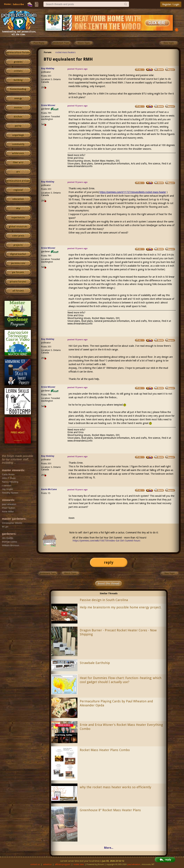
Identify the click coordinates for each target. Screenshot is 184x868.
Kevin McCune (49, 489)
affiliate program (63, 864)
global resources (18, 227)
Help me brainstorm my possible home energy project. (121, 607)
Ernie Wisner (48, 105)
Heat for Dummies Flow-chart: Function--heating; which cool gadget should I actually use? (121, 680)
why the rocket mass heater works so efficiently (115, 787)
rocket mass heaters (65, 52)
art (18, 172)
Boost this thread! (109, 584)
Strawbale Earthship (95, 663)
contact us (35, 864)
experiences (18, 218)
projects (18, 245)
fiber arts (18, 162)
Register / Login (171, 4)
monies (18, 108)
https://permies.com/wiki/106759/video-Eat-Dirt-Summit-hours (106, 541)
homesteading (18, 89)
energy (18, 99)
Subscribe (18, 4)
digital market (18, 254)
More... (109, 848)
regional (18, 190)
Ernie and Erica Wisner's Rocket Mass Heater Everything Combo (121, 727)
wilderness (18, 153)
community (18, 144)
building (18, 80)
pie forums (18, 272)
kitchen (18, 117)
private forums (18, 282)
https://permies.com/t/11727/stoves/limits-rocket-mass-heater (133, 192)
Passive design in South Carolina (104, 600)
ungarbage (18, 135)
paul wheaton (134, 864)
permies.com (18, 263)
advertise (47, 864)
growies (18, 62)
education (18, 199)
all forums (18, 291)
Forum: (48, 52)
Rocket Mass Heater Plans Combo (105, 750)
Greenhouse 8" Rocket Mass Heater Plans (110, 810)
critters (18, 71)
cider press (18, 236)
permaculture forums (18, 53)
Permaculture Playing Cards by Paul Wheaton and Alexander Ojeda (116, 703)
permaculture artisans (18, 181)
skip (18, 208)
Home (7, 4)
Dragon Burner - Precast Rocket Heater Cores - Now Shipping (118, 632)
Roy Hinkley (48, 68)
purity (18, 126)
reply (109, 562)
